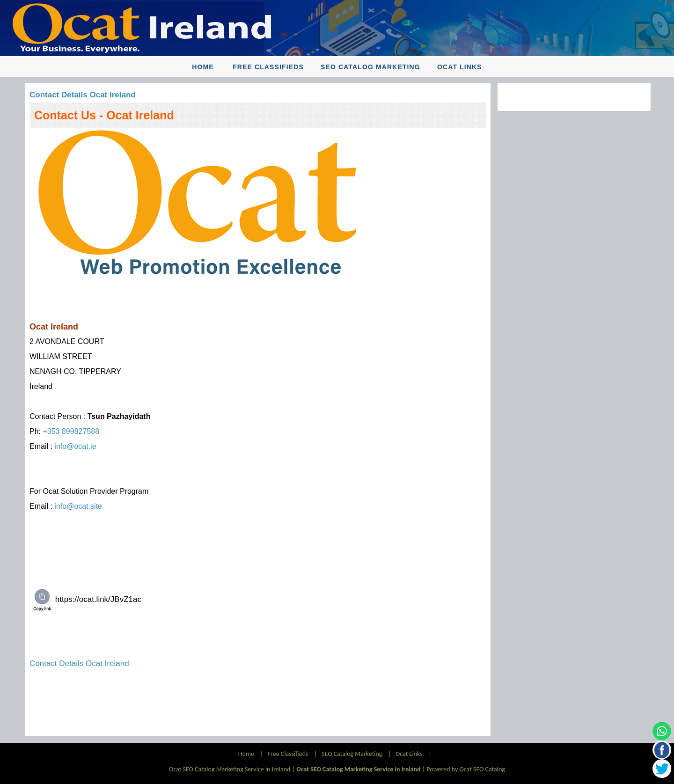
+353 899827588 (71, 431)
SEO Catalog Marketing (370, 67)
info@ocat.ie (75, 446)
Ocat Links (460, 67)
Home (203, 67)
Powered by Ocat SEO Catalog (466, 769)
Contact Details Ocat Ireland (83, 95)
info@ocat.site (78, 506)
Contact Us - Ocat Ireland (104, 115)
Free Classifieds (268, 67)
